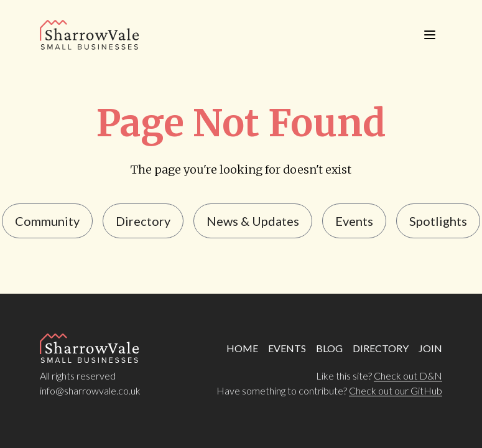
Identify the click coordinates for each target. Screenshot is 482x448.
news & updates (253, 221)
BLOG (329, 348)
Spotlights (438, 221)
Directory (143, 221)
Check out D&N (408, 376)
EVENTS (287, 348)
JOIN (430, 348)
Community (47, 221)
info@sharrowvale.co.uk (90, 390)
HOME (242, 348)
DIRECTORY (381, 348)
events (354, 221)
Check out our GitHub (396, 390)
